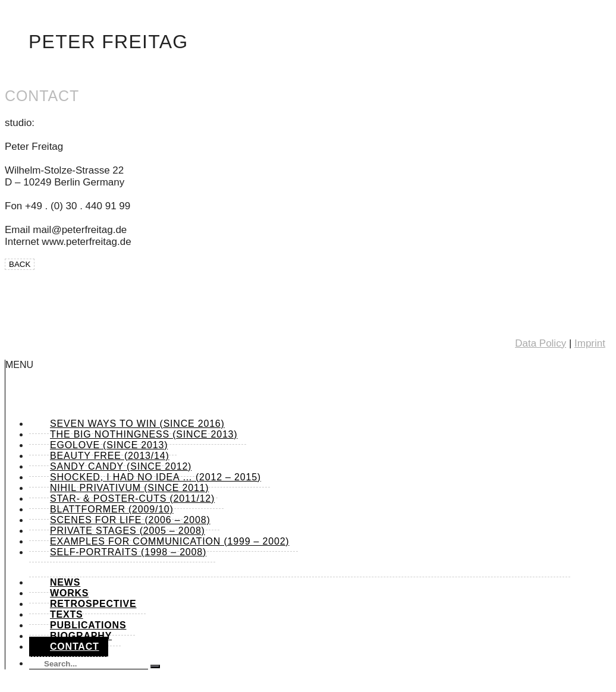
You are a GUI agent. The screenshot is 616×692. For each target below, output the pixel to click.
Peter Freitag (109, 42)
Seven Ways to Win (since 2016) (137, 424)
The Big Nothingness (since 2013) (144, 434)
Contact (75, 647)
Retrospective (93, 604)
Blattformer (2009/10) (112, 509)
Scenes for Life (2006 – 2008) (130, 520)
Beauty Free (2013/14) (110, 456)
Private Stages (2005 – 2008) (128, 531)
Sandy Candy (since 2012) (121, 466)
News (65, 582)
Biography (81, 636)
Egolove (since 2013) (109, 445)
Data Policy (540, 343)
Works (69, 593)
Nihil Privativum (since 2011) (129, 488)
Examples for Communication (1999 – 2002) (169, 541)
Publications (88, 625)
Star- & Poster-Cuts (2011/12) (132, 498)
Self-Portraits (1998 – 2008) (128, 552)
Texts (67, 614)
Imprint (590, 343)
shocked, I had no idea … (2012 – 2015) (155, 477)
